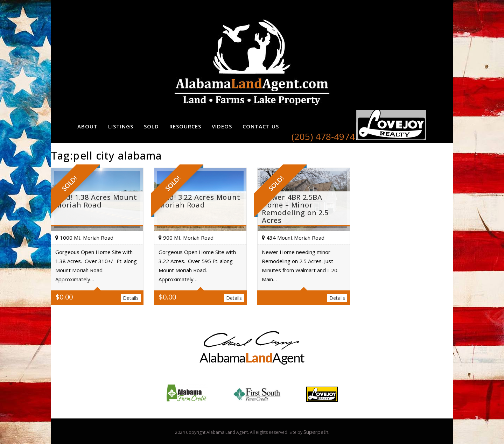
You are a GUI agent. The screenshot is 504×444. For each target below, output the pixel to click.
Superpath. (316, 432)
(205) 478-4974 (323, 136)
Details (131, 298)
